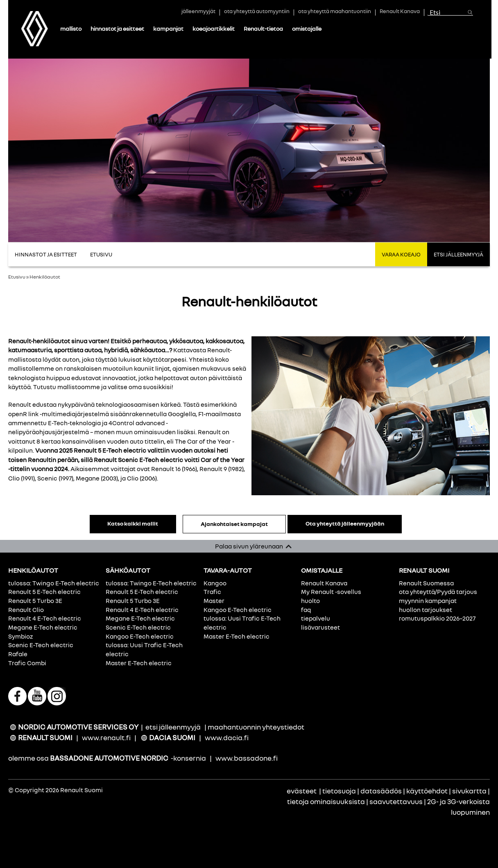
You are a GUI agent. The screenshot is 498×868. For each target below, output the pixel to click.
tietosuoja (339, 791)
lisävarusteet (320, 627)
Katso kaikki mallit (131, 523)
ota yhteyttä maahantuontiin (335, 12)
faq (306, 610)
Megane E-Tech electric (43, 627)
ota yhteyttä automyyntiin (257, 12)
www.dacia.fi (227, 738)
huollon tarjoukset (426, 610)
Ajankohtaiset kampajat (232, 524)
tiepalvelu (316, 618)
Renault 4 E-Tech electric (45, 618)
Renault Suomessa (426, 583)
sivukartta (469, 791)
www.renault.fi (106, 738)
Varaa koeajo (401, 254)
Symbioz (20, 636)
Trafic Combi (27, 663)
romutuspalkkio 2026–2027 (437, 618)
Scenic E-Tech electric (41, 645)
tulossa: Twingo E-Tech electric (54, 583)
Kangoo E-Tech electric (140, 636)
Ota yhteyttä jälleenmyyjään (347, 523)
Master (214, 601)
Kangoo (215, 583)
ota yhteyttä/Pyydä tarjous (438, 592)
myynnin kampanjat (428, 601)
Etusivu (101, 254)
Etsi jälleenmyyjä (458, 254)
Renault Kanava (400, 12)
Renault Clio (26, 610)
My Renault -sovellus (331, 592)
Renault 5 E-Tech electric (44, 592)
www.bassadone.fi (247, 758)
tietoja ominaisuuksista (326, 801)
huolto (310, 601)
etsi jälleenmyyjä (173, 727)
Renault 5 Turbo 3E (35, 601)
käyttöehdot (427, 791)
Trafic (212, 592)
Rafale (18, 654)
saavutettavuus (396, 801)
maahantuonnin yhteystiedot (256, 727)
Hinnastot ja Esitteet (46, 254)
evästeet (302, 791)
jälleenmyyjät (198, 12)
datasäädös (381, 791)
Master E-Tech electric (139, 663)
